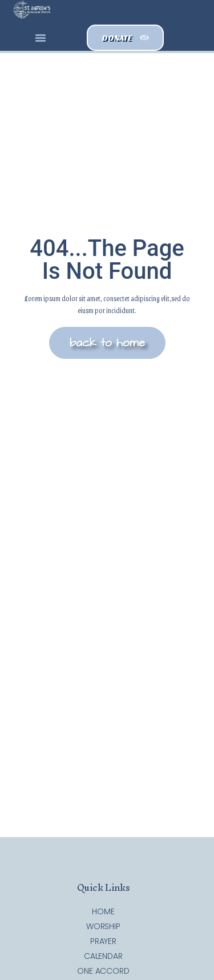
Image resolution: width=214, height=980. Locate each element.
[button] (41, 38)
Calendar (103, 956)
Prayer (103, 941)
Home (103, 911)
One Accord (103, 971)
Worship (103, 926)
